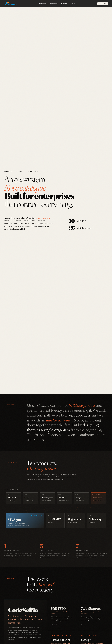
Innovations (54, 4)
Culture (73, 4)
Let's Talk (103, 3)
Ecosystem (43, 4)
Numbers (64, 4)
